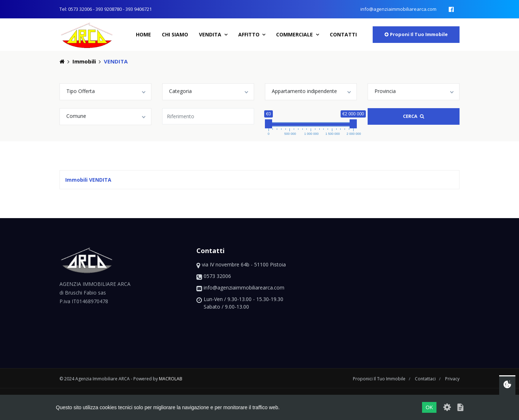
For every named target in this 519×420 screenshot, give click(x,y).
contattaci (426, 379)
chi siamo (175, 34)
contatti (343, 34)
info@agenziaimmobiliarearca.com (398, 9)
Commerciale (295, 34)
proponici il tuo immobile (380, 379)
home (143, 34)
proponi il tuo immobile (416, 34)
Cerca (414, 116)
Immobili (84, 61)
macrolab (171, 379)
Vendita (211, 34)
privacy (452, 379)
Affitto (250, 34)
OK (429, 407)
